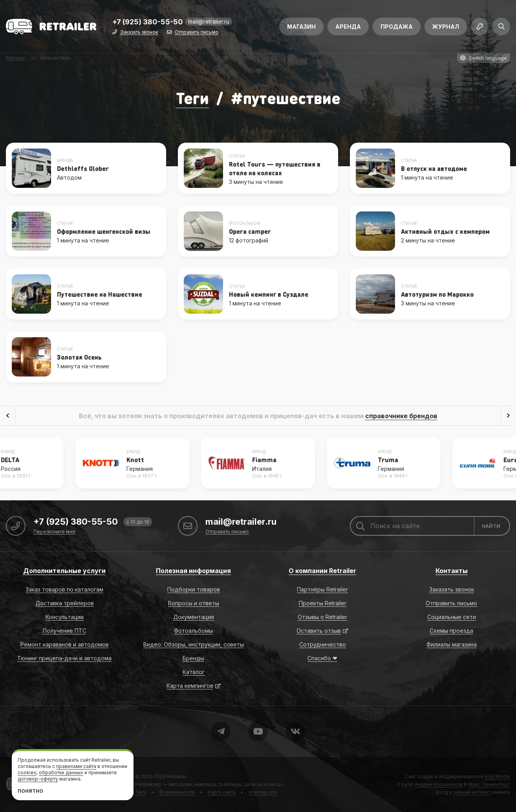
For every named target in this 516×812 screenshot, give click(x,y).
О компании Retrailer (322, 571)
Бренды (193, 658)
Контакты (452, 571)
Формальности (177, 792)
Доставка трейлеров (65, 603)
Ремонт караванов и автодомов (65, 644)
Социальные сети (452, 617)
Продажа (397, 27)
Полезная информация (193, 571)
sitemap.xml (263, 792)
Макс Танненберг (489, 784)
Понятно (30, 791)
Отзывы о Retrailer (322, 617)
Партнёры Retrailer (322, 589)
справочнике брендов (401, 416)
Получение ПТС (65, 631)
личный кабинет (472, 792)
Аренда (348, 27)
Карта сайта (222, 792)
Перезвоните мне (54, 532)
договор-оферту (38, 779)
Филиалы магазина (452, 644)
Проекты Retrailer (323, 603)
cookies (27, 773)
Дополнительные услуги (64, 571)
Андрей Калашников (439, 784)
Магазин (301, 27)
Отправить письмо (197, 32)
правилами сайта (76, 766)
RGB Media (497, 776)
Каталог (194, 672)
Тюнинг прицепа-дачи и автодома (64, 658)
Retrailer (177, 776)
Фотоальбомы (193, 631)
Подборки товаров (194, 589)
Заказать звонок (139, 32)
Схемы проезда (451, 631)
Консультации (65, 617)
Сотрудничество (323, 644)
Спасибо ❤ (322, 658)
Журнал (446, 27)
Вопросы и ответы (194, 603)
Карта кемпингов (190, 686)
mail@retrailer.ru (209, 21)
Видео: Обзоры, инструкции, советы (194, 644)
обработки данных (61, 773)
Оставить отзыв (319, 631)
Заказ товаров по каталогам (64, 589)
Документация (194, 617)
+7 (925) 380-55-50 (148, 22)
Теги (192, 98)
